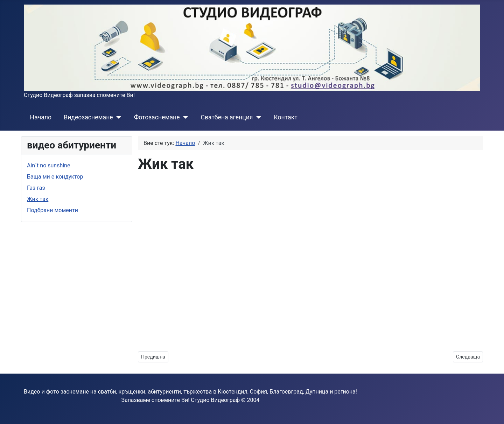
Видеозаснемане (88, 117)
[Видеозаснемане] (117, 117)
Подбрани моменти (52, 210)
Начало (41, 117)
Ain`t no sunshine (48, 165)
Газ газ (36, 188)
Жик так (38, 199)
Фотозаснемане (157, 117)
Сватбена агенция (227, 117)
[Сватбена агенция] (257, 117)
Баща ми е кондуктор (55, 177)
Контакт (286, 117)
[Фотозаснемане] (184, 117)
